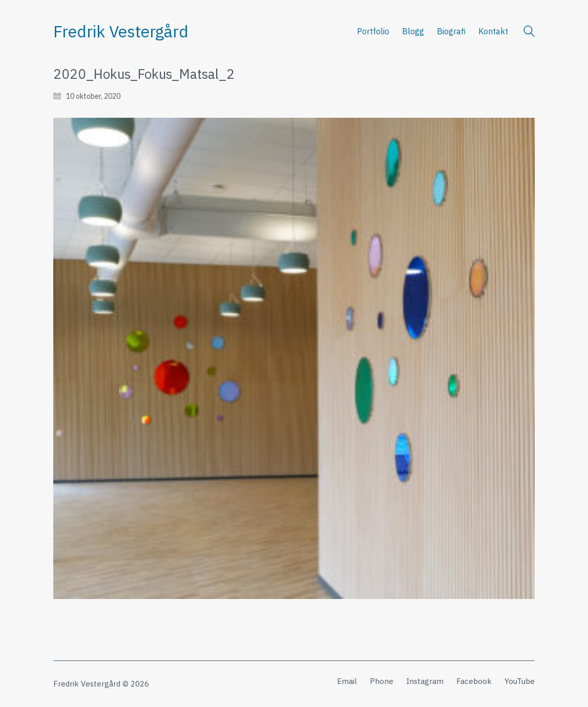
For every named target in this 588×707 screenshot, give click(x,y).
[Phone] (382, 681)
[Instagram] (425, 681)
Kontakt (493, 31)
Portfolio (373, 31)
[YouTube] (520, 681)
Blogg (413, 31)
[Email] (347, 681)
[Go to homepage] (121, 31)
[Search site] (529, 33)
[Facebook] (474, 681)
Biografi (451, 31)
